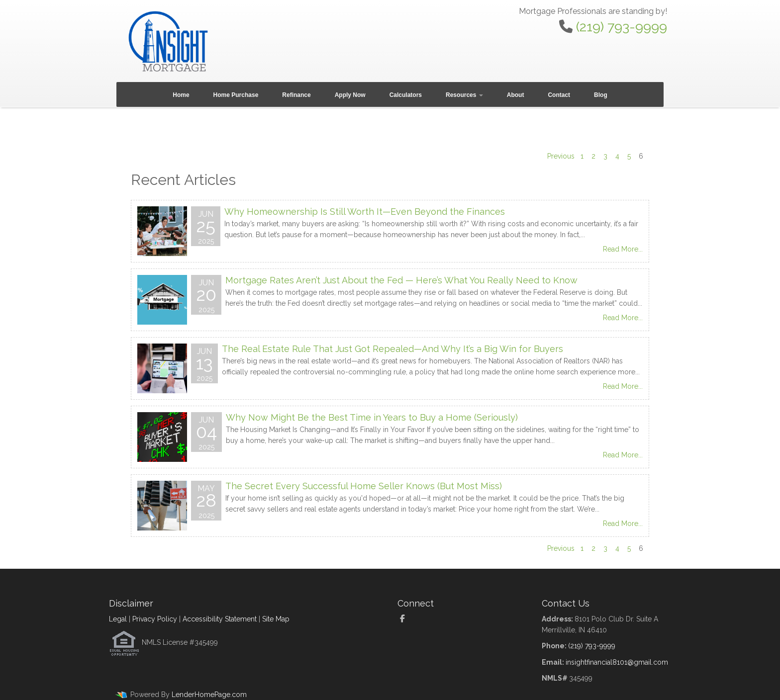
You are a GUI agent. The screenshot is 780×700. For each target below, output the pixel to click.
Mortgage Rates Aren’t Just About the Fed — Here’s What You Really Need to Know (401, 280)
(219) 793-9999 (622, 27)
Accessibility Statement (220, 619)
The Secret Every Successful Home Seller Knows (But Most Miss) (364, 486)
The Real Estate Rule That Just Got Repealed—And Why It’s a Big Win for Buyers (392, 349)
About (516, 95)
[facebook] (406, 619)
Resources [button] (464, 95)
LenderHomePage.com (209, 695)
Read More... (623, 249)
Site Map (276, 619)
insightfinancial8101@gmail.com (617, 662)
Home (181, 95)
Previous (561, 156)
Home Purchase (236, 95)
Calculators (406, 95)
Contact (559, 95)
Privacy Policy (155, 619)
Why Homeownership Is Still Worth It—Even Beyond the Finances (365, 212)
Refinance (296, 95)
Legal (118, 619)
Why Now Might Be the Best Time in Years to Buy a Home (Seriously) (372, 417)
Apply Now (350, 95)
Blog (601, 95)
